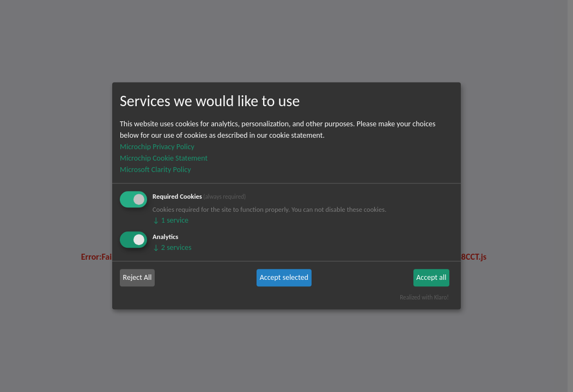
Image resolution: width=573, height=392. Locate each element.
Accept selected (284, 277)
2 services (172, 247)
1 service (170, 220)
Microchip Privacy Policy (157, 147)
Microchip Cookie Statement (164, 158)
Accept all (431, 277)
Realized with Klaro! (424, 297)
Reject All (138, 277)
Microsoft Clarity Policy (155, 170)
